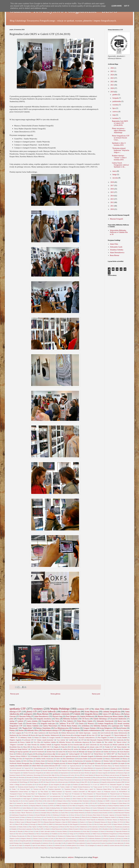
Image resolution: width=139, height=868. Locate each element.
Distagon (114, 803)
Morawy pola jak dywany (112, 775)
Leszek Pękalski (89, 775)
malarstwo (46, 843)
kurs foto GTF (93, 735)
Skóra (26, 831)
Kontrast (31, 815)
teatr (63, 845)
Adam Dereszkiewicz (117, 253)
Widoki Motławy (107, 780)
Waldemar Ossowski (85, 834)
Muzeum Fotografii (117, 219)
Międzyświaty (124, 820)
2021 (112, 85)
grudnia (115, 95)
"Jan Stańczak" (125, 787)
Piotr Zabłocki (68, 721)
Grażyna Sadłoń (111, 808)
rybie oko (14, 845)
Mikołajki (82, 752)
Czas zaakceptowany (76, 803)
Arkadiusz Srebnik (45, 745)
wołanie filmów (36, 766)
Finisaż (37, 738)
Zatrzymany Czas (123, 836)
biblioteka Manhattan (95, 838)
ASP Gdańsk (44, 756)
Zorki (52, 838)
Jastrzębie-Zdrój (45, 813)
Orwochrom (83, 824)
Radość (48, 829)
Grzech (126, 808)
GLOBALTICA (16, 808)
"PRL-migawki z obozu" (94, 792)
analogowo (28, 714)
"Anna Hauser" (88, 766)
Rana (76, 777)
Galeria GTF (107, 714)
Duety (128, 756)
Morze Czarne (20, 822)
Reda (66, 829)
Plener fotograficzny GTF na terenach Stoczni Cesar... (121, 138)
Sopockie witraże (67, 761)
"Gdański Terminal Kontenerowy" (82, 787)
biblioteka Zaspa (75, 782)
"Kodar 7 (14, 789)
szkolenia (57, 845)
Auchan (76, 749)
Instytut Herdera (78, 810)
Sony (32, 831)
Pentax (47, 827)
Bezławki (106, 768)
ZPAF (69, 747)
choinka (125, 838)
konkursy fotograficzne (71, 712)
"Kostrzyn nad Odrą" (39, 789)
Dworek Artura (31, 724)
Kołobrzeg (56, 815)
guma (31, 754)
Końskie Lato (65, 815)
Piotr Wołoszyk (23, 735)
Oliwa (57, 719)
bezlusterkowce (72, 838)
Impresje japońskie (23, 752)
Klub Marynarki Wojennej (122, 813)
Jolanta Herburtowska (120, 733)
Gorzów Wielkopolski (99, 808)
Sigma (120, 777)
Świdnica (76, 784)
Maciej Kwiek (86, 817)
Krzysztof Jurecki (14, 817)
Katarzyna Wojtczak (70, 738)
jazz (88, 841)
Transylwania (78, 780)
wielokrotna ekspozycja (82, 742)
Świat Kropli (28, 848)
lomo (40, 784)
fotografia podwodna (26, 841)
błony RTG (84, 782)
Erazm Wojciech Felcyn (64, 770)
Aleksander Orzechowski (105, 721)
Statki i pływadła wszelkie (48, 831)
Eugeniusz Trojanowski (103, 749)
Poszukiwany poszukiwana (122, 827)
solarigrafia (27, 845)
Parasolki (29, 777)
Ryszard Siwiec (102, 777)
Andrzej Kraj (67, 749)
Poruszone (110, 827)
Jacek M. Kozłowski (38, 752)
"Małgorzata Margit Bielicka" (19, 749)
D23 (91, 803)
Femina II (64, 806)
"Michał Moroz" (99, 754)
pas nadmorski (81, 843)
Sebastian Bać (112, 777)
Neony (109, 822)
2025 (112, 71)
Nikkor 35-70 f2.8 (119, 822)
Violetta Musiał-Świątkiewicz (92, 780)
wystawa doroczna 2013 (51, 766)
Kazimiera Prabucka (15, 775)
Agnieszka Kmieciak (72, 756)
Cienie (38, 803)
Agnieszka (36, 799)
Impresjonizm (64, 773)
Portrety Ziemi (40, 761)
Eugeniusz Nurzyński (61, 745)
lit (36, 784)
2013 (112, 199)
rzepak (122, 763)
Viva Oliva (37, 742)
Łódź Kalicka (19, 848)
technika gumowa (72, 845)
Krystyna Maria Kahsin (94, 815)
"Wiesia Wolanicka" (88, 794)
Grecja (119, 808)
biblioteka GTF (83, 838)
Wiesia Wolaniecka (124, 834)
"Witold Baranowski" (37, 749)
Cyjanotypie (51, 803)
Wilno (29, 836)
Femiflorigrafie (78, 770)
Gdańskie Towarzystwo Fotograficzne (33, 773)
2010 (112, 209)
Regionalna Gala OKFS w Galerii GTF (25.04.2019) (120, 123)
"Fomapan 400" (42, 787)
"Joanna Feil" (28, 768)
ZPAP (105, 836)
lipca (114, 108)
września (116, 105)
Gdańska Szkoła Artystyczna (44, 759)
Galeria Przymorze (118, 770)
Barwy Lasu (122, 721)
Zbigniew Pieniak (26, 838)
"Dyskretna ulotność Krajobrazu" (26, 787)
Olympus (90, 752)
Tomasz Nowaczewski (66, 780)
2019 (112, 92)
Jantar (13, 813)
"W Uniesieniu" (76, 794)
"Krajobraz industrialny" (55, 789)
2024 (112, 75)
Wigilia (56, 747)
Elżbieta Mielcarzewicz (68, 733)
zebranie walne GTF (96, 747)
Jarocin (37, 813)
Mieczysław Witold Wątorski (87, 820)
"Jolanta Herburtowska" (40, 768)
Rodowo (118, 714)
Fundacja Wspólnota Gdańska (116, 806)
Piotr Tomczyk (71, 827)
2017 (112, 186)
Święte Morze (44, 848)
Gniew (58, 759)
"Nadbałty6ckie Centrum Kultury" (19, 792)
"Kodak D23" (87, 754)
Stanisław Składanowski (52, 735)
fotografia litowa (91, 714)
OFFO (45, 824)
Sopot (40, 735)
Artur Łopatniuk (30, 801)
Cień (44, 803)
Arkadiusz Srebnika (117, 250)
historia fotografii (73, 763)
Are (22, 801)
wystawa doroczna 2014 (116, 845)
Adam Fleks (114, 244)
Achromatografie (16, 799)
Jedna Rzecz (55, 813)
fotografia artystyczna (73, 730)
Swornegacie (95, 831)
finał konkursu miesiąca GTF (52, 730)
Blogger (95, 857)
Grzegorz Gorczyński (15, 810)
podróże (115, 763)
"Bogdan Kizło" (27, 728)
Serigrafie (125, 829)
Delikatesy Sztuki (26, 738)
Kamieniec (113, 773)
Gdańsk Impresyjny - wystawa (88, 733)
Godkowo (48, 773)
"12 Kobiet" (64, 766)
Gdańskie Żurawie (68, 808)
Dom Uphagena (71, 716)
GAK (128, 806)
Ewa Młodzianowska (61, 728)
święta (71, 848)
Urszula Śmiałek (122, 738)
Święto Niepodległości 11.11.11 (59, 848)
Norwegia (33, 824)
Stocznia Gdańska (62, 831)
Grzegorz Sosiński (28, 810)
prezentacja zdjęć (50, 754)
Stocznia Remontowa (75, 831)
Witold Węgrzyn (34, 782)
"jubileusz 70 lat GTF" (67, 724)
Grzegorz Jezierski (55, 738)
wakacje (99, 845)
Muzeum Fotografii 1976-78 (34, 822)
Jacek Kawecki (74, 773)
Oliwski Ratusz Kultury (69, 726)
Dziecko (26, 806)
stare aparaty (62, 754)
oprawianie (107, 763)
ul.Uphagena (91, 845)
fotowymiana (48, 841)
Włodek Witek (81, 836)
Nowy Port (36, 747)
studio (63, 784)
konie (23, 784)
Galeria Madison (27, 808)
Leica (55, 817)
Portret (112, 738)
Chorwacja (31, 803)
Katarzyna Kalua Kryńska (100, 813)
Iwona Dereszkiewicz (105, 810)
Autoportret (98, 768)
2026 (112, 68)
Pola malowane (94, 827)
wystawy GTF (83, 709)
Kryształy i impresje (109, 815)
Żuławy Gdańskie (33, 726)
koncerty (112, 841)
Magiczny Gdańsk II (111, 817)
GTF (82, 740)
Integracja (88, 810)
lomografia (27, 843)
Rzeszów (118, 829)
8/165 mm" (98, 796)
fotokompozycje (38, 841)
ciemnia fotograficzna (112, 712)
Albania (68, 799)
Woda (63, 747)
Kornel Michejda (41, 815)
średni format (84, 784)
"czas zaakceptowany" (55, 796)
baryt (75, 747)
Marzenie (29, 820)
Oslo (95, 824)
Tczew (56, 780)
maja (114, 115)
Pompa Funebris (53, 777)
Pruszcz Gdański (25, 742)
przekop (110, 843)
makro (99, 763)
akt (26, 754)
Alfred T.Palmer (77, 799)
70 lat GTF (27, 733)
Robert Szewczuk (85, 829)
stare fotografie (55, 784)
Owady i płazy (103, 824)
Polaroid (102, 827)
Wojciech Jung (57, 716)
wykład (106, 845)
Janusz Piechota (85, 773)
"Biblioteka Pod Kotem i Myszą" (103, 766)
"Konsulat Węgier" (25, 789)
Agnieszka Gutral (45, 799)
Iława (128, 810)
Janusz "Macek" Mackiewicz (25, 813)
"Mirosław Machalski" (121, 789)
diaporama (96, 782)
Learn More (116, 6)
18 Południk (34, 756)
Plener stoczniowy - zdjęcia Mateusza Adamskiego (119, 130)
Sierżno (21, 730)
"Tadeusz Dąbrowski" (43, 794)
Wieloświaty (117, 780)
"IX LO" (107, 787)
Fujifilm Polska (101, 806)
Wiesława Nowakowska (18, 836)
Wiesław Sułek (108, 761)
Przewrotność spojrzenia (25, 829)
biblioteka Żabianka (101, 726)
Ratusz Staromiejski (85, 777)
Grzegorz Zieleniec (90, 728)
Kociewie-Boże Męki (49, 775)
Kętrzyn (29, 817)
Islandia (95, 810)
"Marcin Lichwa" (122, 742)
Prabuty (12, 730)
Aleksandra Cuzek (116, 247)
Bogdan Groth (115, 768)
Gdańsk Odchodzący (100, 719)
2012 (112, 202)
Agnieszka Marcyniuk (53, 749)
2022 (112, 82)
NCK (25, 761)
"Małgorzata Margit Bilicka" (104, 789)
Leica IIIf (79, 775)
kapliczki (84, 763)
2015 (112, 192)
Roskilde (105, 829)
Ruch (111, 829)
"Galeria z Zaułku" (65, 787)
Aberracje (127, 796)
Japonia (94, 773)
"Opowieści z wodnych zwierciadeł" (75, 792)
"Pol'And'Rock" (123, 792)
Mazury (125, 759)
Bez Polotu (39, 801)
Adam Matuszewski (57, 756)
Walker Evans (96, 834)
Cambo (120, 801)
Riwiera (33, 735)
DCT (96, 803)
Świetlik (36, 848)
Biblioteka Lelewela (102, 756)
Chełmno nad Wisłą (87, 749)
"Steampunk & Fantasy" (16, 794)
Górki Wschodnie (40, 810)
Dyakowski (18, 806)
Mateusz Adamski (47, 820)
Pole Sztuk (44, 777)
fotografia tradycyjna (48, 724)
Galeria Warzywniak (50, 726)
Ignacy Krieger (59, 810)
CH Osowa (85, 719)
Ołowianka (22, 777)
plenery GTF (32, 712)
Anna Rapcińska (14, 801)
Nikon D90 (27, 747)
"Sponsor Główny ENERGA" (19, 756)
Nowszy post (15, 694)
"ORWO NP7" (110, 754)
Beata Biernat (115, 255)
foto (17, 841)
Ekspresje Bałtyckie (36, 806)
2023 (112, 78)
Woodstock (61, 836)
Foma (20, 759)
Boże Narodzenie (84, 801)
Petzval (62, 827)
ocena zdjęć (58, 843)
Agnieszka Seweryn (58, 799)
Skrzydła (20, 831)
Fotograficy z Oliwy (83, 806)
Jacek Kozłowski (106, 733)
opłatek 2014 (71, 843)
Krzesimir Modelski (122, 815)
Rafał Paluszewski (57, 829)
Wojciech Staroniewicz (39, 836)
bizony (113, 838)
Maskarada (37, 820)
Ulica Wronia (64, 834)
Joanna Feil (62, 752)
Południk (14, 829)
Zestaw (53, 782)
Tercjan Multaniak (29, 834)
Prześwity (50, 761)
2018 (112, 182)
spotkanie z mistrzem (61, 714)
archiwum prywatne (63, 782)
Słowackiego (110, 831)
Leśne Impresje (75, 817)
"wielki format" (73, 740)
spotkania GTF (18, 709)
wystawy (38, 709)
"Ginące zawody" (98, 787)
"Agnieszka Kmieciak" (76, 766)
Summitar (88, 761)
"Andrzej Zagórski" (74, 754)
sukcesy (51, 845)
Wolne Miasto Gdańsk (85, 721)
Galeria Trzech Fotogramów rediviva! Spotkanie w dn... (120, 165)
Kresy (73, 815)
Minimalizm (101, 820)
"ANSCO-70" (103, 784)
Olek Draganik (74, 824)
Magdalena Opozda (97, 817)
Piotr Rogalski (102, 738)
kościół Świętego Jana (16, 843)
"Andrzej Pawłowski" (111, 731)
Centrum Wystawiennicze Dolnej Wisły (22, 770)
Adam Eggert (27, 799)
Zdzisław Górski (37, 838)
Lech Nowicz (38, 817)
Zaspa (47, 782)
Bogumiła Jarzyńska (117, 756)
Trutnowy (114, 752)
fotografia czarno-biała (25, 719)
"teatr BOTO (67, 796)
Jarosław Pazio (51, 752)
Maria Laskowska (118, 740)
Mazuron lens (99, 775)
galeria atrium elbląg (71, 841)
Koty (58, 775)
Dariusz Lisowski (105, 803)
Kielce (111, 813)
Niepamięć (125, 775)
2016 (112, 189)
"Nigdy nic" (34, 792)
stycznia (115, 178)
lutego (115, 175)
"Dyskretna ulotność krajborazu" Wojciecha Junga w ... (121, 150)
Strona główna (55, 694)
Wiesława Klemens (121, 761)
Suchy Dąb (86, 831)
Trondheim (55, 834)
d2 (90, 782)
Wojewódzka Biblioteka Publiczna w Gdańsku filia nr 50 (119, 232)
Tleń (38, 834)
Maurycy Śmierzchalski (112, 759)
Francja (93, 806)
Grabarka (56, 773)
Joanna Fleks (64, 813)
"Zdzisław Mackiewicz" (40, 796)
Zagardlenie (112, 836)
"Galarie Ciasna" (53, 787)
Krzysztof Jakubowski (119, 719)
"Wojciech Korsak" (115, 794)
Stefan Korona (66, 735)
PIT (110, 824)
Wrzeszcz (91, 724)
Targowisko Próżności (122, 831)
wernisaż (114, 709)
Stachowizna (79, 761)
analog (12, 721)
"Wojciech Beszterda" (101, 794)
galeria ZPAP (121, 782)
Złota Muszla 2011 (61, 838)
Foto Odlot (72, 806)
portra (103, 843)
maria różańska (32, 721)
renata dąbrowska (119, 843)
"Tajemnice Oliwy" (57, 794)
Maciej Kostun (121, 728)
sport (34, 845)
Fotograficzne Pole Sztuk (50, 721)
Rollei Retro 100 (96, 829)
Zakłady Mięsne (40, 763)
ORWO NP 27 (47, 747)
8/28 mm (106, 796)
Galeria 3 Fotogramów (104, 770)
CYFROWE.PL (125, 768)
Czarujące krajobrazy (62, 803)
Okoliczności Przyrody (61, 824)
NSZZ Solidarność (73, 822)
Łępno (69, 784)
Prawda (62, 777)
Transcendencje (45, 834)
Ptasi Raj (36, 829)
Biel (54, 801)
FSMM (58, 806)
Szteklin (106, 752)
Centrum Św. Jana (21, 803)
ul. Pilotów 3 (82, 845)
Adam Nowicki (32, 745)
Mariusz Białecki (19, 820)
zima (126, 845)
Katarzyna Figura (123, 773)
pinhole (21, 721)
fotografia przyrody (59, 763)
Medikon (74, 820)
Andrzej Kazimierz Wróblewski (119, 799)
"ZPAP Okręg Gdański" (25, 796)
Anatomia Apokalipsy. (102, 799)
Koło (49, 815)
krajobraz (30, 784)
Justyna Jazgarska (103, 773)
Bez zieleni (48, 801)
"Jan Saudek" (115, 787)
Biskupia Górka (62, 801)
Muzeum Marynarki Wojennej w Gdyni (55, 822)
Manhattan (13, 735)
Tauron (12, 834)
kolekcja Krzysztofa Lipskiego (100, 841)
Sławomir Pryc (35, 780)
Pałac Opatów (33, 827)
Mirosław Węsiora (112, 820)
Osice (90, 824)
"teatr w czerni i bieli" (78, 796)
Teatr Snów (19, 834)
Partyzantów (13, 827)
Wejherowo (98, 761)
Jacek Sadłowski (49, 712)
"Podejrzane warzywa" (110, 792)
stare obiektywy (42, 845)
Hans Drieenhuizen (69, 759)
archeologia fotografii (80, 735)
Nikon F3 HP (19, 824)
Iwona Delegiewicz (106, 728)
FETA (52, 806)
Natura (90, 822)
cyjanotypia (115, 726)
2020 (112, 88)
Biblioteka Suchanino (70, 719)
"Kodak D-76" (52, 768)
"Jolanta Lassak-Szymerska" (45, 740)
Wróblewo (19, 754)
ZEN (42, 782)
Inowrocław (68, 810)
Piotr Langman (16, 733)
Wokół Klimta (51, 836)
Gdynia (44, 738)
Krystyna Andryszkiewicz (87, 738)
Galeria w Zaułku (38, 808)
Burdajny (101, 801)
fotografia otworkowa (44, 719)
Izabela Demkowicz (119, 810)
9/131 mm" (114, 796)
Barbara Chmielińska (43, 728)
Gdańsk (77, 714)
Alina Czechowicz (88, 799)
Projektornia (69, 777)
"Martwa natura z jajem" (86, 789)
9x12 (121, 796)
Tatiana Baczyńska (46, 780)
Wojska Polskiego (60, 709)
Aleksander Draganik (87, 756)
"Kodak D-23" (109, 747)
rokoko (127, 843)
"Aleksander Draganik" (116, 784)
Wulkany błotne (70, 836)
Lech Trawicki (48, 817)
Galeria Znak (117, 749)
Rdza (94, 777)
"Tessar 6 (67, 794)
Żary (76, 848)
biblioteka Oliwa (33, 730)
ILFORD (50, 810)
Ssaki (37, 831)
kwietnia (116, 118)
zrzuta (11, 848)
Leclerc (72, 775)
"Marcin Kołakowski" (120, 735)
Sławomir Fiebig (25, 716)
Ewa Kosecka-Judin (76, 745)
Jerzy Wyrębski (125, 731)
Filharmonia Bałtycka (90, 770)
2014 (112, 196)
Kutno (23, 817)
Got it (127, 6)
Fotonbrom (76, 728)
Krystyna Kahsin (82, 759)
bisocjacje (106, 838)
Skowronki (13, 831)
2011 (112, 206)
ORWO (51, 824)
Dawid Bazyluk (53, 733)
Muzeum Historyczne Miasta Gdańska (111, 716)
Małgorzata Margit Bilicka (62, 820)
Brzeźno (93, 801)
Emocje (46, 806)
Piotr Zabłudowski (82, 827)
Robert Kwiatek (74, 829)
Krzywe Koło (72, 752)
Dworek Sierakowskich (49, 770)
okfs (64, 843)
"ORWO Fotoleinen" (57, 792)
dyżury (11, 841)
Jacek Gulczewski (91, 745)
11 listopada (90, 796)
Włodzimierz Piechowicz (94, 836)
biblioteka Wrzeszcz (65, 742)
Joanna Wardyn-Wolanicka (77, 813)
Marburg (121, 817)
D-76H (86, 803)
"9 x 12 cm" (94, 784)
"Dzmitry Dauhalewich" (121, 766)
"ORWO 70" (14, 738)
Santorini (98, 752)
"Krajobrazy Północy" (70, 789)
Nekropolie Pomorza (100, 822)
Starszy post (96, 694)
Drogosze (38, 770)
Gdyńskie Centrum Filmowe (83, 808)
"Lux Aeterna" (61, 740)
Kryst (84, 815)
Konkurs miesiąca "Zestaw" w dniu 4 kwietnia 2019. (119, 158)
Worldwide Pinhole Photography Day (21, 763)
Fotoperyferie (29, 759)
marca (115, 171)
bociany (119, 838)
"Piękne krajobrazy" (75, 768)
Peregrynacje (55, 827)
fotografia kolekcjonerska (108, 782)
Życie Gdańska (97, 742)
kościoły (125, 841)
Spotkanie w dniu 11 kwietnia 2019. (119, 144)
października (117, 101)
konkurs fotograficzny (106, 724)
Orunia (81, 724)
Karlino (89, 813)
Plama (31, 761)
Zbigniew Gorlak (14, 838)
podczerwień (96, 843)
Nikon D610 (13, 777)
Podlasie (36, 777)
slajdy (20, 845)
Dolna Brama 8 (123, 803)
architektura (86, 726)
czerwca (115, 112)
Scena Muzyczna (91, 712)
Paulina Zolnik (23, 827)
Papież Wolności (118, 824)
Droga (11, 806)
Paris (126, 824)
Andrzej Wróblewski (87, 716)
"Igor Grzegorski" (106, 735)
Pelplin (41, 827)
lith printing (39, 754)
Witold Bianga (23, 782)
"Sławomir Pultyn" (30, 794)
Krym (78, 815)
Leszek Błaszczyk (64, 817)
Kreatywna (65, 775)
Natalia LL (83, 822)
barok (49, 763)
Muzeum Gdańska (15, 761)
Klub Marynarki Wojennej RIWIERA (98, 740)
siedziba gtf (83, 747)
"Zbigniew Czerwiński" (17, 745)
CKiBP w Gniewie (110, 801)
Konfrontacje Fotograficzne (19, 815)
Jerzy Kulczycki (105, 745)
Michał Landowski (118, 745)
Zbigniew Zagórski (15, 740)
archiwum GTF (29, 740)
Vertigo (71, 834)
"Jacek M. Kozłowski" (16, 768)
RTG (42, 829)
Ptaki (58, 761)
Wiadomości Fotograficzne (110, 834)
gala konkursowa (58, 841)
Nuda (39, 824)
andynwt (71, 857)
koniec (119, 841)
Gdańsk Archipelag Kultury (53, 808)
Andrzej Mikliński (88, 768)
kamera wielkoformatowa (92, 730)
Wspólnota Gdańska (50, 742)
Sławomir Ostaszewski (23, 780)
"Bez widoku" (109, 742)
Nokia (26, 824)
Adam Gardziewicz (40, 733)
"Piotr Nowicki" (122, 754)
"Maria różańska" (122, 747)
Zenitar (46, 838)
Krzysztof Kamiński (96, 759)
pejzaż (89, 843)
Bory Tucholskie (73, 801)
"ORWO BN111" (63, 768)
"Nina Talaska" (44, 792)
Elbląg (14, 759)
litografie (92, 763)
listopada (116, 98)
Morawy (12, 822)
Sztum (102, 831)
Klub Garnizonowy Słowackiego (32, 775)
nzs (52, 843)
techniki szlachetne (23, 766)
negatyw (46, 784)
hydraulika (82, 841)
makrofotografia (36, 843)
